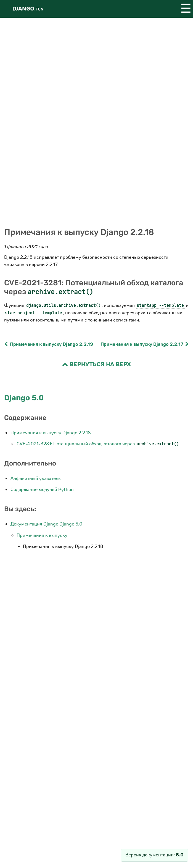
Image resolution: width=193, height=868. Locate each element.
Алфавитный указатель (36, 478)
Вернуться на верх (96, 364)
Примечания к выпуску (42, 535)
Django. (28, 9)
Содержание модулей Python (42, 489)
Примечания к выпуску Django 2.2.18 (51, 433)
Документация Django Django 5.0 (46, 524)
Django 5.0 (24, 398)
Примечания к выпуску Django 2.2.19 (49, 344)
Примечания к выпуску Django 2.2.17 (145, 344)
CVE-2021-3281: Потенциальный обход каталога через (98, 444)
